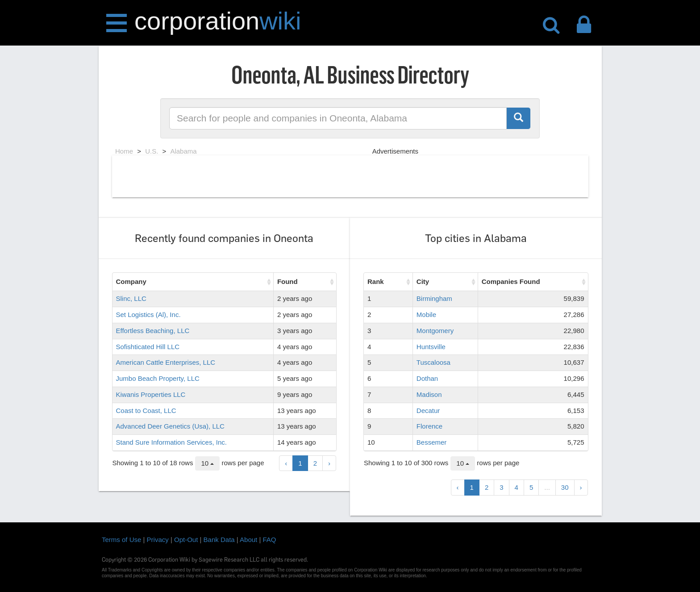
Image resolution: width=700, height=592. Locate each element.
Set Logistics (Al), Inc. (148, 315)
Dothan (427, 378)
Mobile (426, 315)
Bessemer (432, 442)
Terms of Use (121, 540)
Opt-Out (186, 540)
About (248, 540)
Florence (429, 426)
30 (565, 487)
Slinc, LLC (131, 298)
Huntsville (431, 347)
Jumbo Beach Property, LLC (158, 378)
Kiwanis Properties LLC (151, 394)
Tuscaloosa (433, 362)
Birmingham (434, 298)
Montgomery (435, 331)
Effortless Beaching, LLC (153, 331)
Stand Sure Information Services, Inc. (171, 442)
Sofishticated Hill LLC (148, 347)
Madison (429, 394)
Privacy (158, 540)
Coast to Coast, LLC (146, 411)
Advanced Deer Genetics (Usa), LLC (170, 426)
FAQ (270, 540)
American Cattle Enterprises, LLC (166, 362)
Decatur (428, 411)
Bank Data (219, 540)
